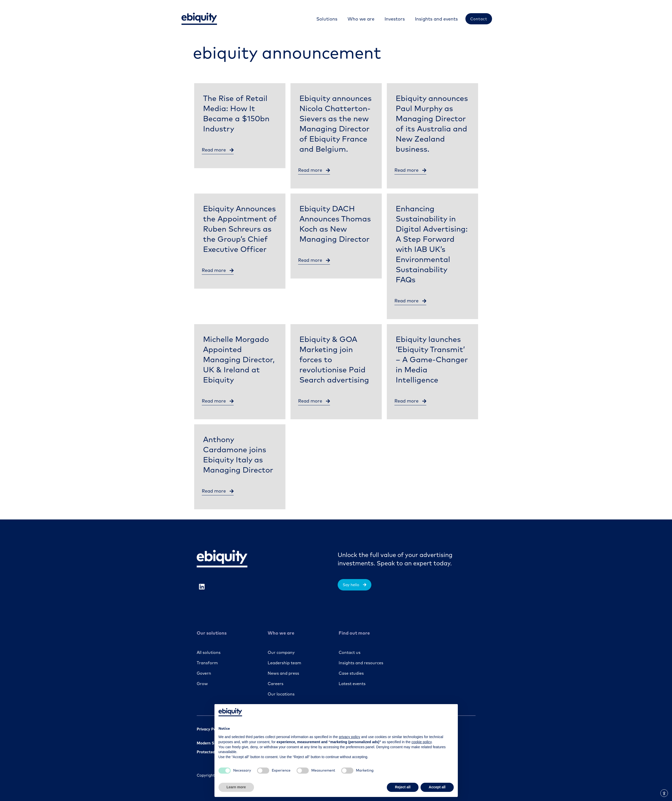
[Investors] (394, 19)
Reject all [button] (403, 787)
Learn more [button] (236, 787)
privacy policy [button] (350, 737)
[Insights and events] (436, 19)
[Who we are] (360, 19)
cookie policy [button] (421, 742)
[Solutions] (326, 19)
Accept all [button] (437, 787)
